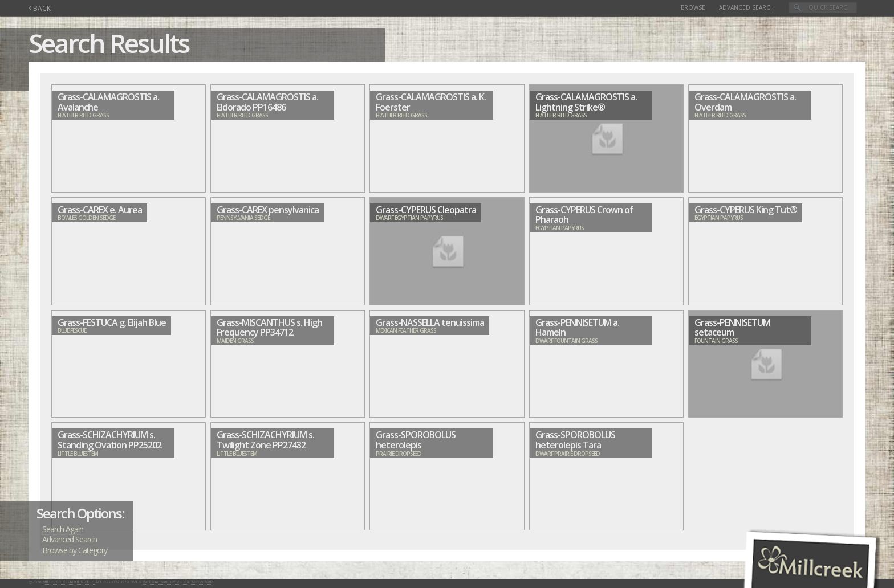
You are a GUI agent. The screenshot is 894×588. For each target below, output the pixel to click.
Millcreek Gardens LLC (69, 582)
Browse (693, 7)
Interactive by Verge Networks (178, 582)
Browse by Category (75, 550)
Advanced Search (747, 7)
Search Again (63, 529)
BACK (40, 8)
